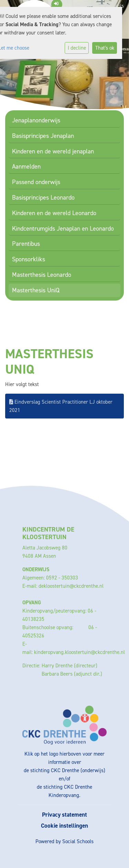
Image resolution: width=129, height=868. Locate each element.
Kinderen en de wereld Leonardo (54, 213)
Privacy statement (64, 815)
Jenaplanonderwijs (36, 120)
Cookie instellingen (64, 826)
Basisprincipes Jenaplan (43, 136)
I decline (77, 48)
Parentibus (26, 244)
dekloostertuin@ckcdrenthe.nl (71, 586)
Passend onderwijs (36, 182)
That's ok (105, 48)
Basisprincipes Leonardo (43, 198)
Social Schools (78, 841)
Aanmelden (26, 166)
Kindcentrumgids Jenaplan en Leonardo (63, 229)
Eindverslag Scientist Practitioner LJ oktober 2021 (61, 406)
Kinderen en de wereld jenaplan (53, 151)
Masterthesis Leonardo (42, 275)
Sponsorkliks (29, 259)
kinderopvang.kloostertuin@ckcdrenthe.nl (79, 652)
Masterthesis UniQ (36, 290)
